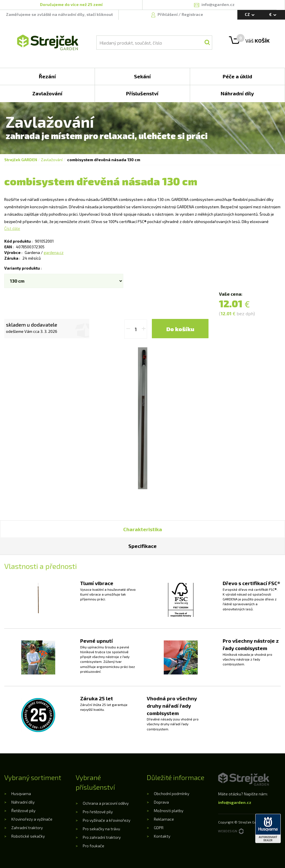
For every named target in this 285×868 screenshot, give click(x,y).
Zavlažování (52, 160)
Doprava (161, 802)
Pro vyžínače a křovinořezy (107, 820)
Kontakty (162, 836)
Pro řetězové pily (98, 812)
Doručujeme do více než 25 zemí (71, 4)
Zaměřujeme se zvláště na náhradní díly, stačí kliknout (59, 14)
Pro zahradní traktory (102, 837)
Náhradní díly (23, 802)
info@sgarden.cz (235, 802)
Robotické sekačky (28, 836)
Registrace (192, 14)
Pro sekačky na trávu (101, 829)
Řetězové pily (23, 811)
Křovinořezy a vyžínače (32, 819)
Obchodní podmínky (172, 794)
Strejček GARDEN (21, 160)
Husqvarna (21, 794)
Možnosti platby (169, 811)
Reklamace (164, 819)
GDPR (159, 828)
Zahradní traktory (27, 828)
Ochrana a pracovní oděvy (106, 803)
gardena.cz (54, 252)
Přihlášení (168, 14)
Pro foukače (93, 846)
